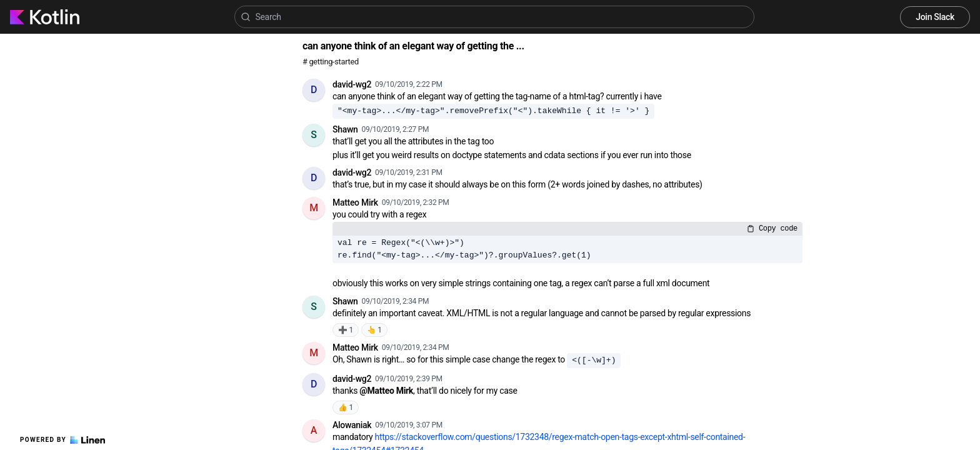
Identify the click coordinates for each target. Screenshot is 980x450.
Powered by (62, 440)
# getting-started (331, 62)
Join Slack (935, 17)
